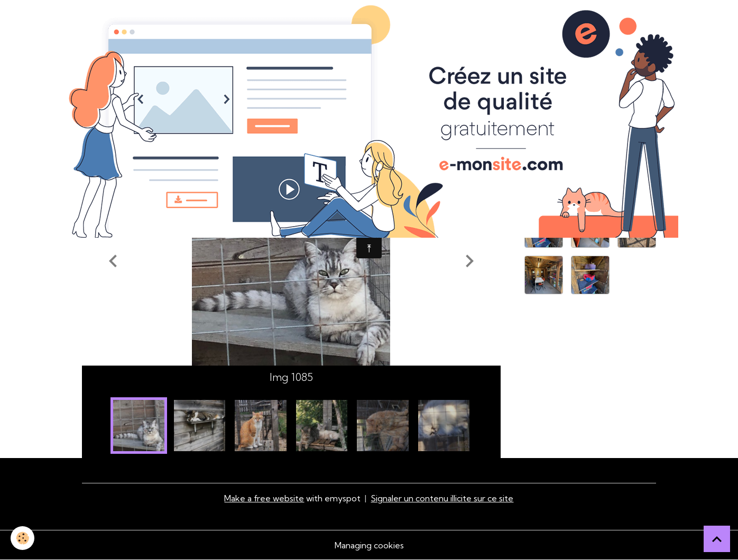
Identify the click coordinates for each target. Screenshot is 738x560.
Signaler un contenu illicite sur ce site (442, 498)
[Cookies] (22, 538)
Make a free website (264, 498)
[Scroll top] (717, 539)
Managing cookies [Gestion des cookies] (369, 545)
